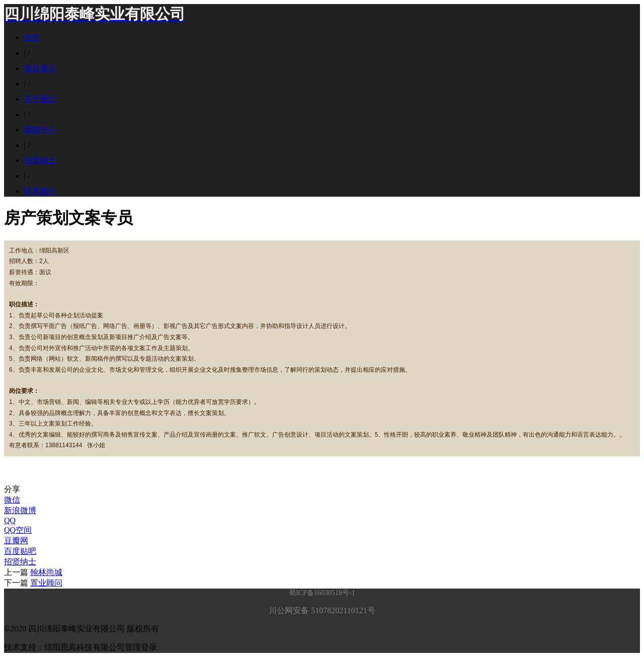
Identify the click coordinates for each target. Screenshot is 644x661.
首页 (32, 37)
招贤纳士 (40, 160)
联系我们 (40, 191)
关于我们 (40, 99)
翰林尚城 (46, 572)
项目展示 (40, 68)
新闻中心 (40, 130)
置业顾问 (46, 583)
